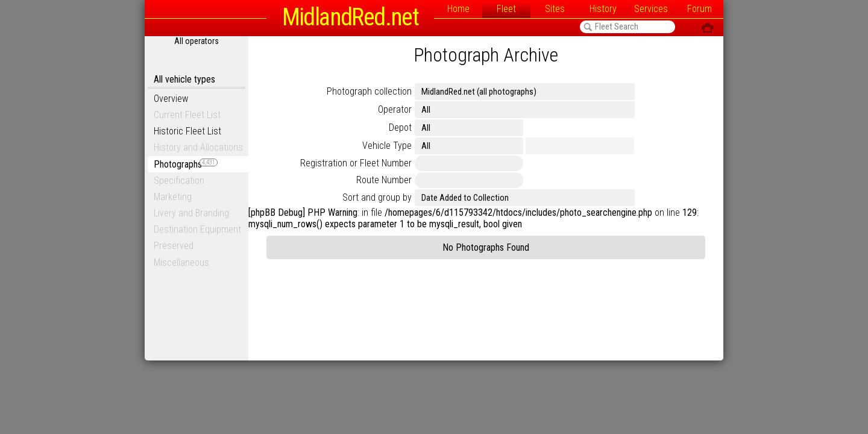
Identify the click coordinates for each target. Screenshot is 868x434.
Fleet (506, 9)
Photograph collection (369, 91)
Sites (555, 9)
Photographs (186, 164)
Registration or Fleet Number (356, 163)
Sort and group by (377, 197)
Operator (395, 109)
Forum (700, 9)
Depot (400, 127)
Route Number (384, 180)
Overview (171, 99)
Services (651, 9)
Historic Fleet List (187, 131)
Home (458, 9)
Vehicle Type (387, 146)
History (603, 9)
